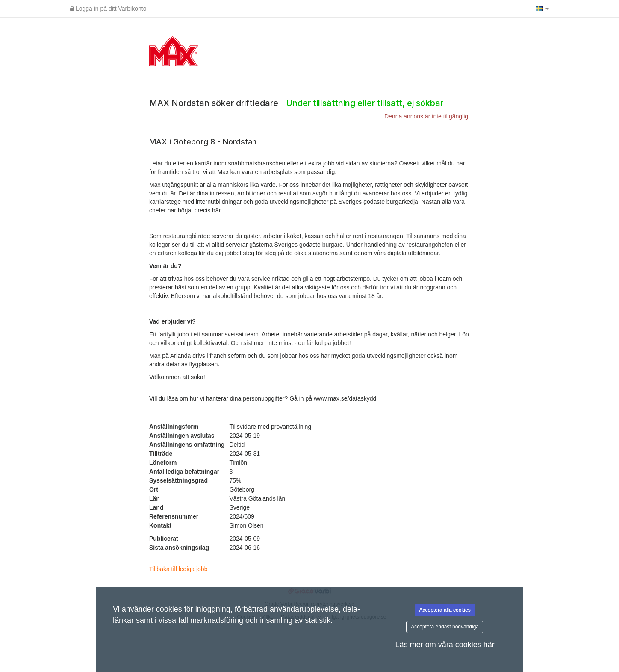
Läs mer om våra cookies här (445, 645)
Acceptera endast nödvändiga (445, 627)
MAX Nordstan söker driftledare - (296, 103)
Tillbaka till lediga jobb (178, 569)
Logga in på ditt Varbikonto (108, 9)
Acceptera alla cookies (445, 610)
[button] (542, 9)
